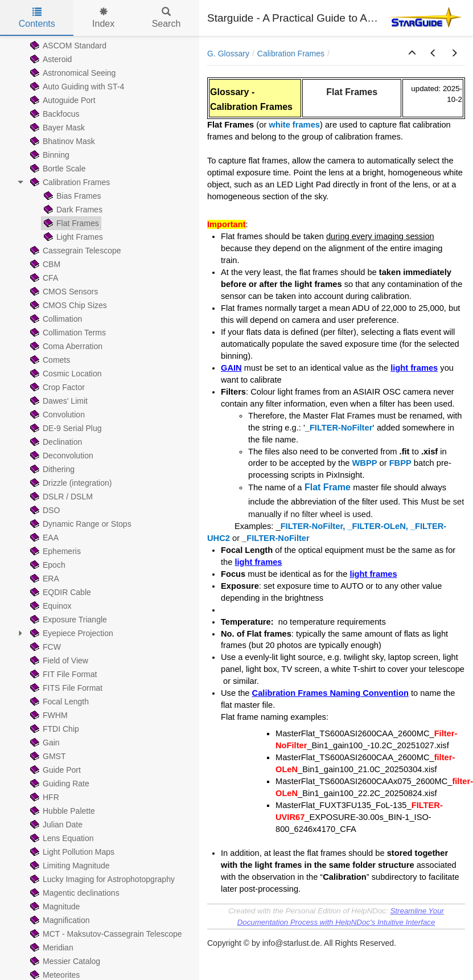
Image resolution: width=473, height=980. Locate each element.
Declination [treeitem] (55, 442)
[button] (412, 54)
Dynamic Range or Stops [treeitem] (80, 524)
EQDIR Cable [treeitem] (59, 592)
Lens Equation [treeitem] (61, 838)
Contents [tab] (37, 18)
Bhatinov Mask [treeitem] (61, 141)
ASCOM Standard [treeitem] (67, 46)
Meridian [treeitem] (51, 948)
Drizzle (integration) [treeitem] (70, 483)
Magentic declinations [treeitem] (74, 893)
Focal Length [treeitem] (58, 702)
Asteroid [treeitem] (50, 59)
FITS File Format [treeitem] (65, 688)
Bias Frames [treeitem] (71, 196)
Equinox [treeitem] (50, 606)
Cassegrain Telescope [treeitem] (75, 251)
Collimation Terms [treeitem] (67, 333)
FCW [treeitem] (44, 647)
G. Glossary (228, 54)
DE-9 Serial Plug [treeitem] (65, 428)
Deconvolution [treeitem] (61, 456)
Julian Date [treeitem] (55, 825)
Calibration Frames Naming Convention (330, 693)
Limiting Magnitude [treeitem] (69, 866)
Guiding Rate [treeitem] (59, 784)
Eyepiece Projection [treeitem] (71, 633)
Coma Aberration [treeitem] (65, 346)
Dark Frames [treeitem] (72, 210)
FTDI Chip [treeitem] (54, 729)
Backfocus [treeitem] (54, 114)
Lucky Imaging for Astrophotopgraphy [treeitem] (101, 879)
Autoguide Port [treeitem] (62, 100)
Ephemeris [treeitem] (54, 551)
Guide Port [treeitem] (54, 770)
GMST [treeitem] (47, 756)
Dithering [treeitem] (51, 469)
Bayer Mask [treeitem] (56, 128)
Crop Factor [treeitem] (56, 387)
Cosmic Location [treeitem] (65, 374)
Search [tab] (166, 18)
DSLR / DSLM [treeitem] (60, 497)
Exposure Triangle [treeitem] (67, 620)
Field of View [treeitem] (58, 661)
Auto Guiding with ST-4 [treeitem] (76, 87)
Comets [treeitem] (49, 360)
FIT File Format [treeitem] (62, 674)
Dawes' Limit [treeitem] (58, 401)
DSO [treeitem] (44, 510)
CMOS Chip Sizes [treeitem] (67, 305)
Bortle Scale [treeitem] (57, 169)
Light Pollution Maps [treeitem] (71, 852)
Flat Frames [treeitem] (70, 223)
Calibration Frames (291, 54)
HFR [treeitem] (44, 797)
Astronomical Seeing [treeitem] (72, 73)
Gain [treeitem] (44, 743)
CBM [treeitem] (44, 264)
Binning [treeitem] (49, 155)
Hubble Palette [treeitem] (61, 811)
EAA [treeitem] (43, 538)
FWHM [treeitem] (48, 715)
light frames (414, 368)
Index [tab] (103, 18)
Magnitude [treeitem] (54, 907)
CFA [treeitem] (43, 278)
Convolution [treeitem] (56, 415)
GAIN (231, 368)
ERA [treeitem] (44, 579)
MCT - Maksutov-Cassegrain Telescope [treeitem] (105, 934)
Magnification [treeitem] (59, 920)
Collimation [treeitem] (55, 319)
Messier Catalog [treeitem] (64, 961)
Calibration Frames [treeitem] (69, 182)
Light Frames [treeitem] (72, 237)
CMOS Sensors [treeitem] (63, 292)
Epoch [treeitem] (47, 565)
